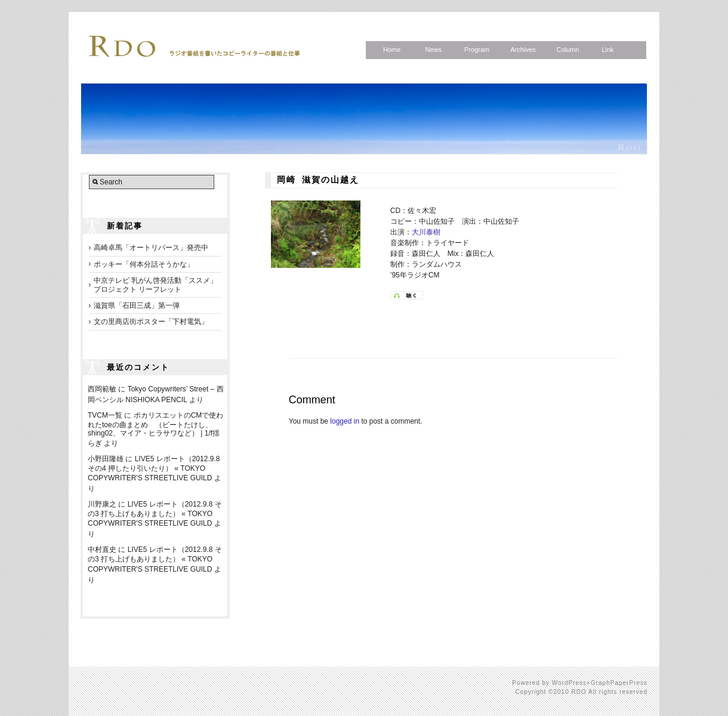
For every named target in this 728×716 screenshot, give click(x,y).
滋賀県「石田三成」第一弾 (137, 305)
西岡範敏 (102, 389)
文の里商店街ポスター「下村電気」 (151, 322)
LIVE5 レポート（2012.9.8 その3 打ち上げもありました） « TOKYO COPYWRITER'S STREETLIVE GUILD (155, 514)
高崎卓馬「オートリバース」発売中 (151, 248)
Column (567, 50)
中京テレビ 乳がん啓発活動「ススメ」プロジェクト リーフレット (155, 285)
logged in (345, 421)
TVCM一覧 (105, 415)
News (433, 50)
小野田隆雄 (106, 459)
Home (392, 50)
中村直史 (102, 550)
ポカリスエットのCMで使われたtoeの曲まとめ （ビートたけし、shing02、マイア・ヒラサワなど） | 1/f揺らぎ (155, 429)
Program (477, 50)
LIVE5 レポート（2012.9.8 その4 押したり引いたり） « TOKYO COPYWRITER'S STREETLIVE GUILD (154, 468)
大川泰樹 (426, 232)
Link (607, 50)
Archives (523, 50)
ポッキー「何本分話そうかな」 (144, 264)
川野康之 (102, 504)
